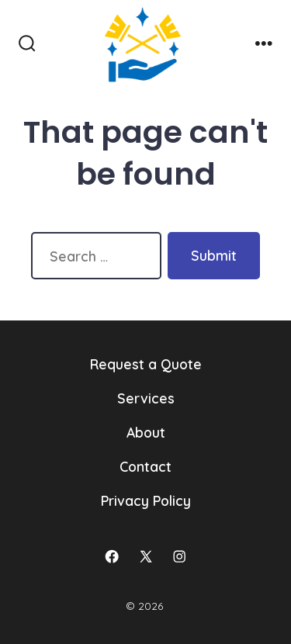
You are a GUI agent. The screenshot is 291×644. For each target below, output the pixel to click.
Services (146, 398)
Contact (145, 466)
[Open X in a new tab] (146, 556)
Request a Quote (146, 364)
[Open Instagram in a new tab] (179, 556)
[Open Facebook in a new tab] (112, 556)
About (146, 432)
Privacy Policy (146, 500)
